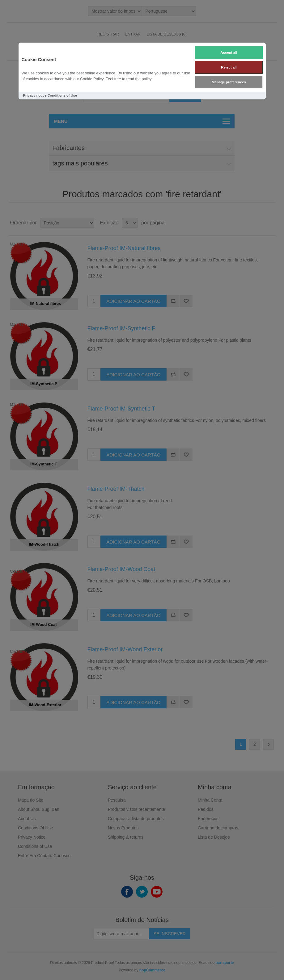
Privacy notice (35, 95)
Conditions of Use (62, 95)
